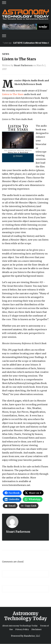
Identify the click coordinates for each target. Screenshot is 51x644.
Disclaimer (37, 629)
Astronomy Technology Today (26, 616)
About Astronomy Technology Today (20, 626)
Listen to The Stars (13, 94)
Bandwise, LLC (32, 636)
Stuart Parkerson (23, 65)
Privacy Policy (22, 629)
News (6, 54)
